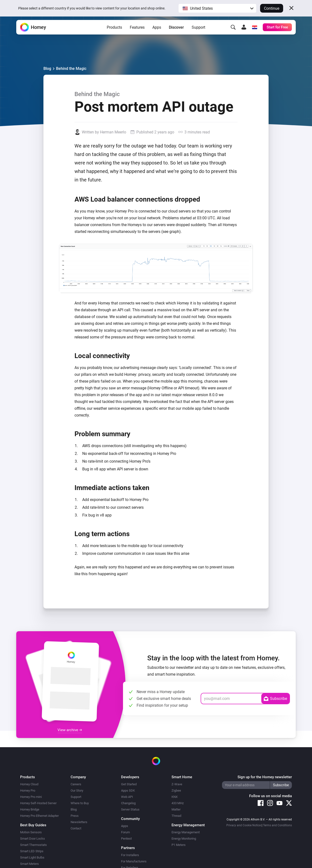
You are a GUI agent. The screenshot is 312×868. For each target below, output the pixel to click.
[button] (217, 8)
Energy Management (186, 832)
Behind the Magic (71, 69)
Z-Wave (177, 784)
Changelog (128, 803)
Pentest (126, 839)
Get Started (129, 784)
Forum (125, 832)
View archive (70, 730)
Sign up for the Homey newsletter (265, 777)
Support (198, 32)
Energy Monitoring (184, 839)
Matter (176, 809)
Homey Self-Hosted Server (38, 803)
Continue (272, 8)
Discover (176, 32)
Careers (76, 784)
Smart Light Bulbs (32, 857)
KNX (175, 797)
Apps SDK (128, 790)
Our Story (77, 790)
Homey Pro (28, 790)
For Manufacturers (134, 861)
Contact (76, 828)
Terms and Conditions (277, 825)
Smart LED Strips (32, 851)
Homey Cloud (29, 784)
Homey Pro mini (31, 797)
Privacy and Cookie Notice (244, 825)
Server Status (130, 809)
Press (75, 816)
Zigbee (176, 790)
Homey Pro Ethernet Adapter (39, 816)
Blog (47, 69)
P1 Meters (179, 845)
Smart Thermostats (33, 845)
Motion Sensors (31, 832)
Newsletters (79, 822)
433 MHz (178, 803)
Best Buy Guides (33, 825)
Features (137, 32)
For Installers (130, 855)
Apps (157, 32)
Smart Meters (29, 864)
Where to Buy (80, 803)
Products (114, 32)
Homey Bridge (30, 809)
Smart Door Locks (33, 839)
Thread (176, 816)
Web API (127, 797)
